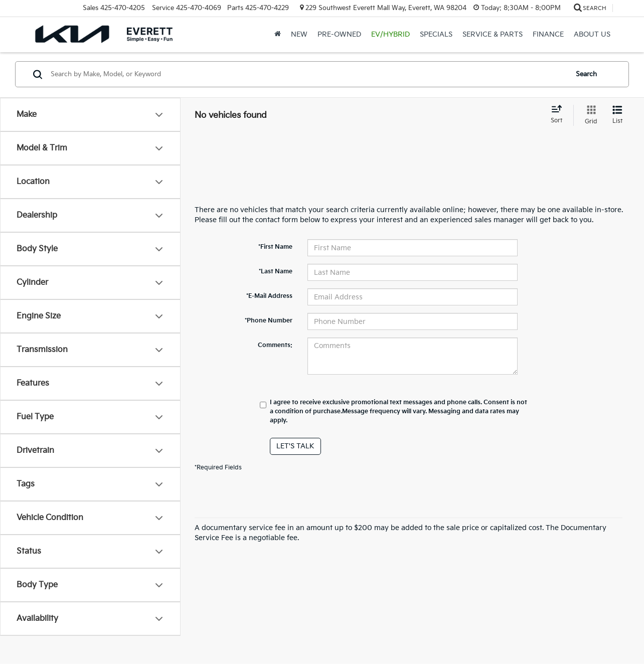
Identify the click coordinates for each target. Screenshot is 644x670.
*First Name (275, 247)
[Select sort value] (559, 115)
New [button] (299, 34)
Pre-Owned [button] (339, 34)
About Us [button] (592, 34)
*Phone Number (269, 321)
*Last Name (276, 272)
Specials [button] (436, 34)
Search (586, 74)
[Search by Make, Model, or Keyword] (308, 74)
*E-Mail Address (269, 296)
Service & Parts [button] (493, 34)
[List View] (617, 115)
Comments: (275, 345)
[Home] (278, 35)
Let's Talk (295, 446)
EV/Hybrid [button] (390, 34)
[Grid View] (589, 115)
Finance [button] (548, 34)
